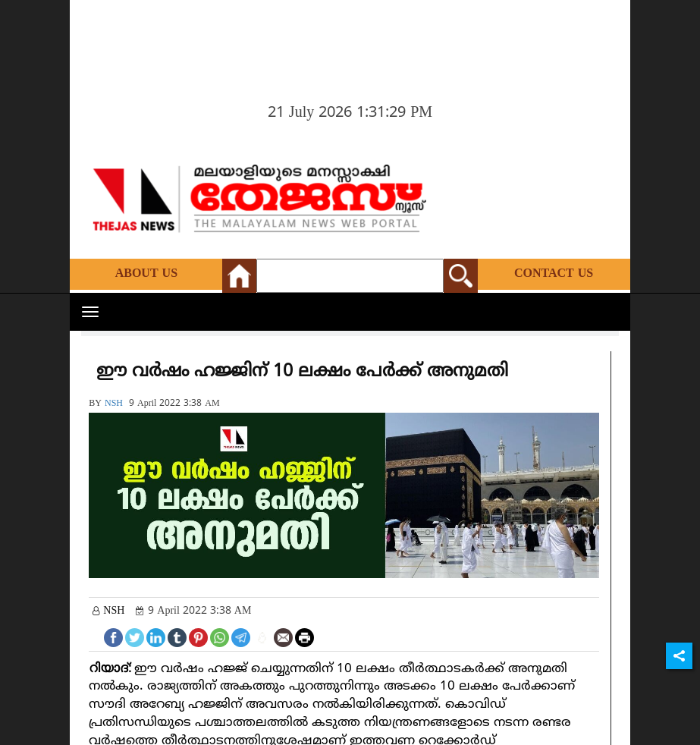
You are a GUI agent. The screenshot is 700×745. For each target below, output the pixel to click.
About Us (146, 274)
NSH (114, 404)
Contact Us (554, 274)
